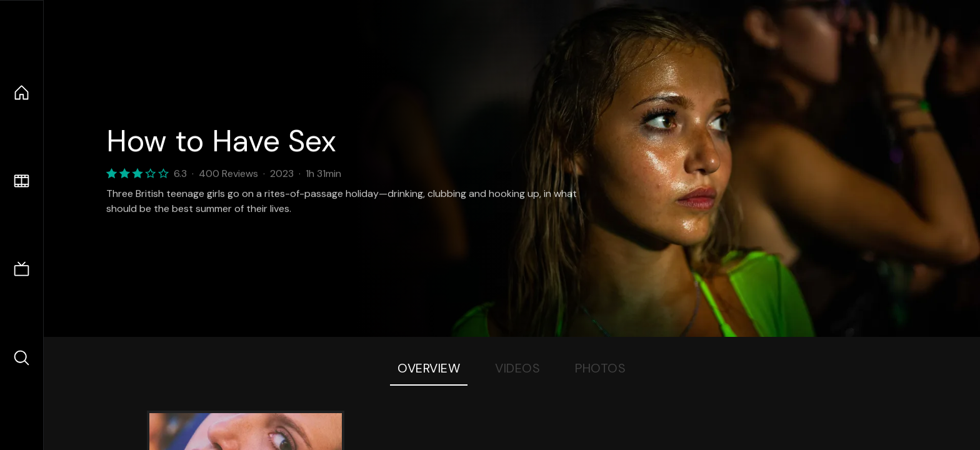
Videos (517, 368)
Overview (429, 368)
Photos (600, 368)
